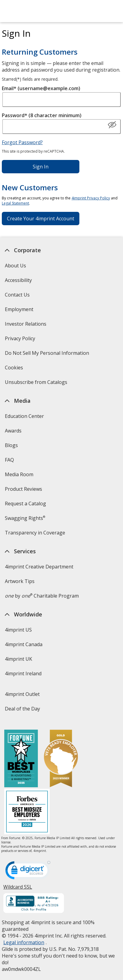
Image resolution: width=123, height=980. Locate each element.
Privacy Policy (21, 340)
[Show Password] (112, 125)
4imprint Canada (24, 644)
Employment (19, 309)
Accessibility (18, 280)
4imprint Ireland (23, 673)
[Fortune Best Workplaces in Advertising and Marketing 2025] (21, 759)
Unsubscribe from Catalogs (37, 384)
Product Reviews (23, 489)
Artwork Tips (20, 581)
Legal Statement (15, 203)
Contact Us (17, 295)
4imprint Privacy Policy (91, 198)
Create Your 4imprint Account (41, 219)
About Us (15, 266)
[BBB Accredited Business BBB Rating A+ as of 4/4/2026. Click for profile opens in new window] (34, 904)
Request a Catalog (25, 504)
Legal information (24, 942)
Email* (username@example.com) (41, 88)
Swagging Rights (25, 518)
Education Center (24, 416)
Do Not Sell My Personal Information (48, 355)
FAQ (9, 460)
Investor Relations (26, 326)
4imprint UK (18, 659)
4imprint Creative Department (39, 567)
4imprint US (18, 630)
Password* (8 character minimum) (42, 115)
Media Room (19, 474)
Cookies (15, 370)
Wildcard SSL (18, 889)
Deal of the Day (22, 709)
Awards (13, 431)
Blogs (11, 445)
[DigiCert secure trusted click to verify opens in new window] (28, 872)
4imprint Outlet (22, 694)
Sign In (41, 167)
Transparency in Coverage (36, 535)
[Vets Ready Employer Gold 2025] (61, 759)
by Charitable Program (42, 596)
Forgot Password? (22, 142)
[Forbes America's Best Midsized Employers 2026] (27, 812)
